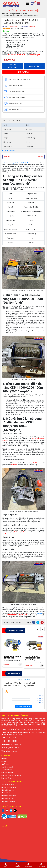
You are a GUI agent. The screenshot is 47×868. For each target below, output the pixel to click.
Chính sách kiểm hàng (8, 801)
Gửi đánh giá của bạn (23, 706)
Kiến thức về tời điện (8, 778)
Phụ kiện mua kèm (14, 673)
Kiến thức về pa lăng (8, 773)
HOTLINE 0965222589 (13, 66)
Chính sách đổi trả (7, 793)
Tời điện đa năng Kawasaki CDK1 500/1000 (12, 657)
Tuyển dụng (5, 764)
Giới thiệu (4, 759)
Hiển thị (41, 157)
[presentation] (37, 629)
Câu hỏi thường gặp (8, 767)
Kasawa (39, 613)
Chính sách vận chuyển (9, 796)
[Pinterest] (42, 622)
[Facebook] (34, 622)
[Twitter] (38, 622)
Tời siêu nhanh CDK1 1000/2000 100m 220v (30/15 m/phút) (33, 658)
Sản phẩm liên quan (16, 630)
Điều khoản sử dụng (8, 785)
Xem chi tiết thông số (8, 150)
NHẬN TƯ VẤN (34, 66)
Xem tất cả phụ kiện (23, 680)
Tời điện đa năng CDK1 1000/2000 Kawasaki (18, 163)
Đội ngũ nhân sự (6, 770)
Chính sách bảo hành (8, 798)
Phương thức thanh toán (9, 787)
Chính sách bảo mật (8, 790)
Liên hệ (4, 761)
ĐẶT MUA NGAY (24, 72)
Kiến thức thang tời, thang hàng (11, 775)
